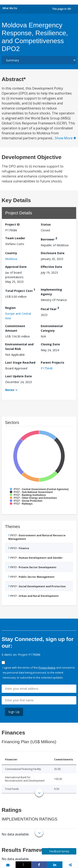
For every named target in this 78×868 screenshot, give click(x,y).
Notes (10, 390)
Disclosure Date (53, 253)
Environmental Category (52, 328)
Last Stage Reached (20, 362)
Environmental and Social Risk (19, 347)
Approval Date (16, 267)
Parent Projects (53, 362)
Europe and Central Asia (18, 316)
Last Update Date (19, 376)
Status (46, 224)
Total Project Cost (20, 290)
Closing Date (50, 344)
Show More (65, 138)
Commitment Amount (15, 328)
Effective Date (51, 267)
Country (11, 253)
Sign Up (14, 712)
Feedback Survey (59, 851)
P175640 (47, 368)
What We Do (10, 8)
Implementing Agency (51, 292)
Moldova (11, 259)
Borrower (49, 239)
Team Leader (15, 238)
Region (10, 308)
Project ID (12, 224)
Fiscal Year (50, 308)
